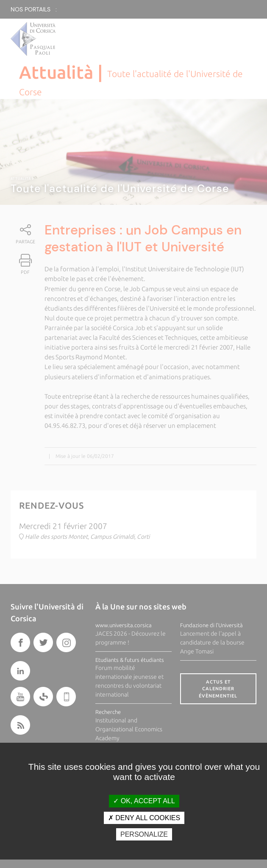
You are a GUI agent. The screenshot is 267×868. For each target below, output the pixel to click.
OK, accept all (144, 801)
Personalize (144, 834)
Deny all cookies (144, 818)
